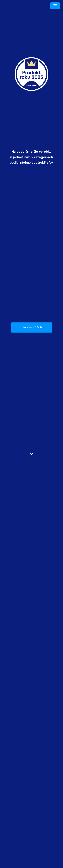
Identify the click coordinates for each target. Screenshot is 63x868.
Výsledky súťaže (32, 327)
